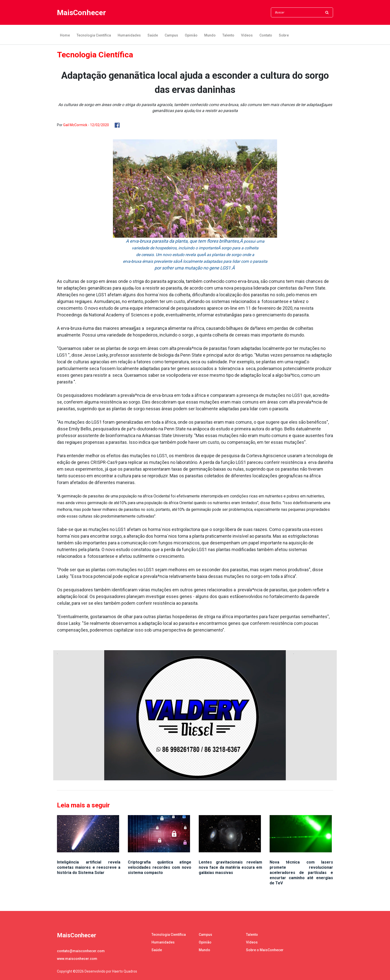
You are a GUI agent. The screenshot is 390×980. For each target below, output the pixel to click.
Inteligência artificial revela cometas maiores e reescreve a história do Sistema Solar (89, 867)
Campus (171, 35)
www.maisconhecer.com (77, 959)
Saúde (153, 35)
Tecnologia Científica (94, 35)
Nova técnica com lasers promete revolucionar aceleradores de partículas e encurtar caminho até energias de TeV (301, 873)
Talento (228, 35)
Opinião (191, 35)
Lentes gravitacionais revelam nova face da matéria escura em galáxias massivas (230, 867)
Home (65, 35)
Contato (266, 35)
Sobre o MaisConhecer (265, 950)
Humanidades (129, 35)
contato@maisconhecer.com (81, 951)
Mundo (210, 35)
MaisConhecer (81, 13)
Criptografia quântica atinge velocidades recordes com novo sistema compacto (160, 867)
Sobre (284, 35)
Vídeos (247, 35)
